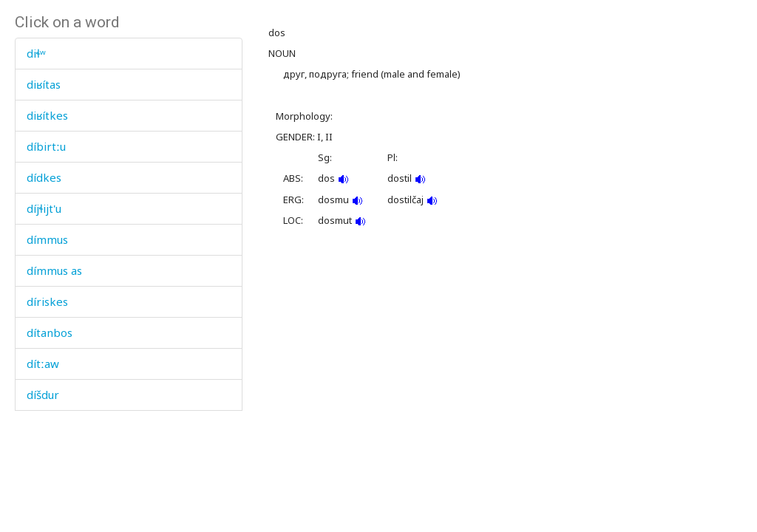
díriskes (47, 301)
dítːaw (43, 364)
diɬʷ (36, 53)
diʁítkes (47, 115)
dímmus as (54, 270)
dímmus (47, 239)
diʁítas (44, 84)
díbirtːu (46, 146)
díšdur (43, 395)
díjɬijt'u (44, 208)
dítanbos (50, 332)
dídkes (44, 177)
